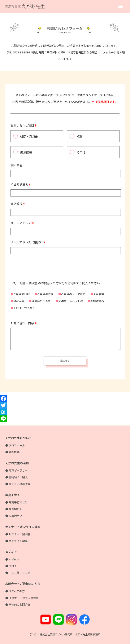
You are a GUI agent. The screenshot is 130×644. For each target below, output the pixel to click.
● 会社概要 (12, 452)
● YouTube (12, 559)
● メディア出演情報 (18, 484)
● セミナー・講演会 (18, 534)
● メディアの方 (15, 591)
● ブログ (11, 566)
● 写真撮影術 (14, 509)
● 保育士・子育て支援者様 (22, 598)
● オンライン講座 (16, 541)
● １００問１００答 (18, 573)
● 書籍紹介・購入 (16, 477)
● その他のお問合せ (18, 605)
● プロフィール (15, 445)
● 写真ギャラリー (16, 470)
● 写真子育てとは (16, 502)
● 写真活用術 (14, 516)
